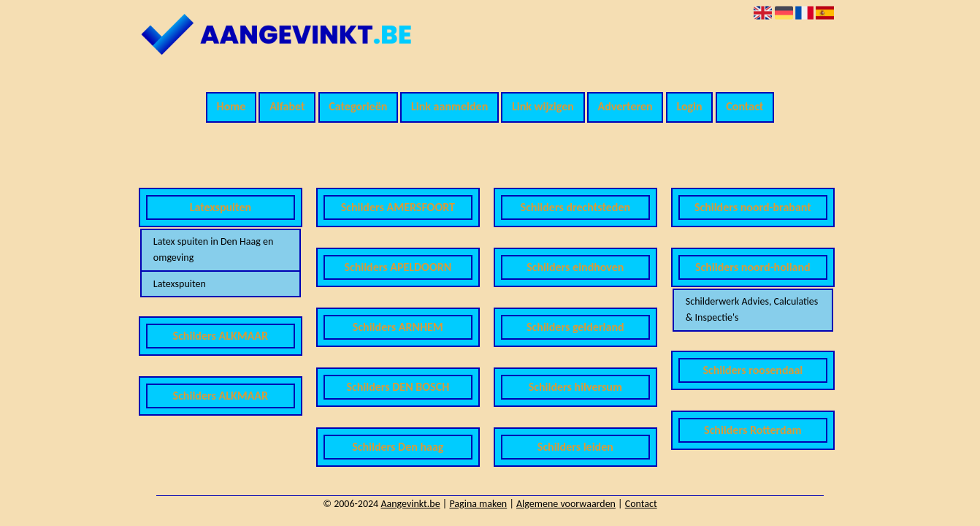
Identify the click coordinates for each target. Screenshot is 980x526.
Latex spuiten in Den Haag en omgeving (213, 249)
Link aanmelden (449, 106)
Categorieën (358, 106)
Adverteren (625, 106)
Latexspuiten (180, 284)
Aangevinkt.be (410, 504)
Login (689, 106)
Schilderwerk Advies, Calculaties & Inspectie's (752, 309)
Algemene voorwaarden (566, 504)
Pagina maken (478, 504)
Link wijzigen (543, 106)
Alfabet (287, 106)
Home (231, 106)
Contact (744, 106)
